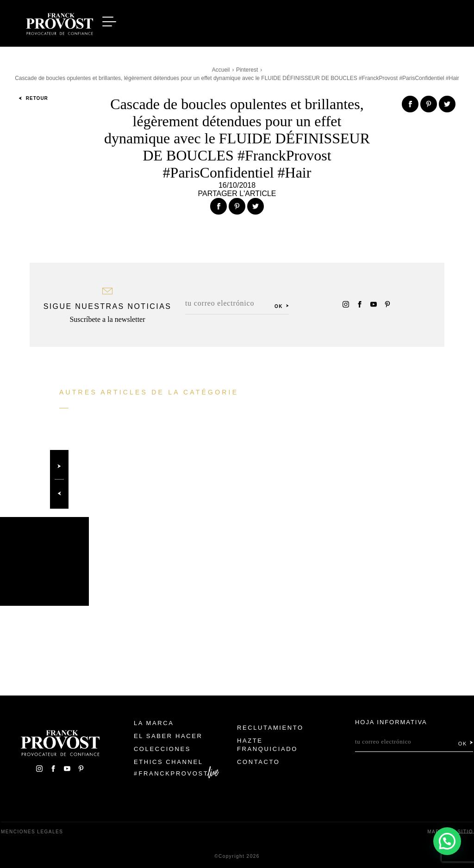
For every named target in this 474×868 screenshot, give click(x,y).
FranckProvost (174, 773)
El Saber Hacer (168, 736)
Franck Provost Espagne (59, 22)
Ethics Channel (168, 762)
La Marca (154, 723)
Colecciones (162, 749)
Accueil (221, 70)
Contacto (259, 762)
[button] (447, 841)
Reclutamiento (270, 728)
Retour (33, 98)
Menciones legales (32, 832)
